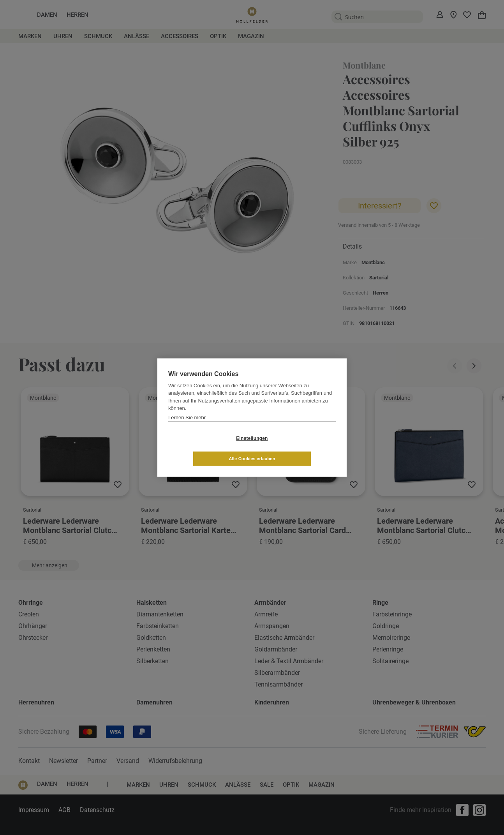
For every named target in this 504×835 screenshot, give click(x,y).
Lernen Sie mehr (187, 428)
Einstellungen (205, 448)
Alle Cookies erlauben (298, 448)
